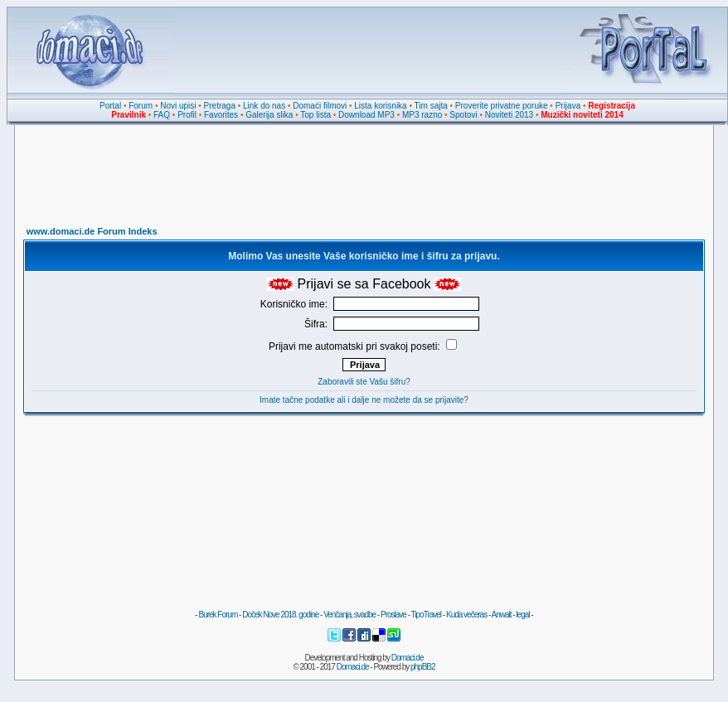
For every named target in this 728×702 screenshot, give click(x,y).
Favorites (221, 115)
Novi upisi (178, 106)
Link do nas (264, 106)
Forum (141, 106)
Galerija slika (269, 115)
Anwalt (501, 615)
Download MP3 (366, 115)
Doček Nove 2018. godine (280, 615)
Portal (110, 106)
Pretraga (220, 106)
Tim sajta (431, 106)
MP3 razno (422, 115)
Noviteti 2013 (509, 115)
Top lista (315, 115)
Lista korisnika (380, 106)
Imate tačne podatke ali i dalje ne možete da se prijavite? (364, 400)
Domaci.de (408, 658)
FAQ (162, 115)
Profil (187, 115)
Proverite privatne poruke (502, 106)
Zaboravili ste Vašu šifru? (364, 382)
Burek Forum (218, 615)
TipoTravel (427, 615)
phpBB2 (423, 667)
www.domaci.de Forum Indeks (92, 231)
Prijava (568, 106)
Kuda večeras (466, 615)
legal (522, 615)
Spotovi (463, 115)
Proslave (393, 615)
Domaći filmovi (320, 106)
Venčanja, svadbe (349, 615)
